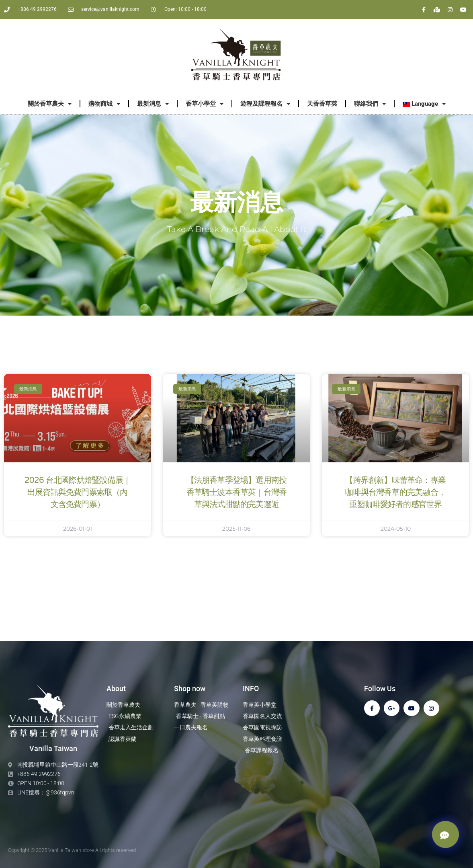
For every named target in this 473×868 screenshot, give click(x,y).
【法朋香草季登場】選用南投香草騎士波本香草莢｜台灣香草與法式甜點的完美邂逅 (237, 492)
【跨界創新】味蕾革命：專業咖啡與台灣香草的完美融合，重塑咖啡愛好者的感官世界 (395, 492)
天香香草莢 (322, 104)
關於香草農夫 (50, 104)
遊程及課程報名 (265, 104)
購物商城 (104, 104)
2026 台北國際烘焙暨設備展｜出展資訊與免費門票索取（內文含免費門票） (78, 492)
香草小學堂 (205, 104)
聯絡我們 (370, 104)
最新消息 (153, 104)
